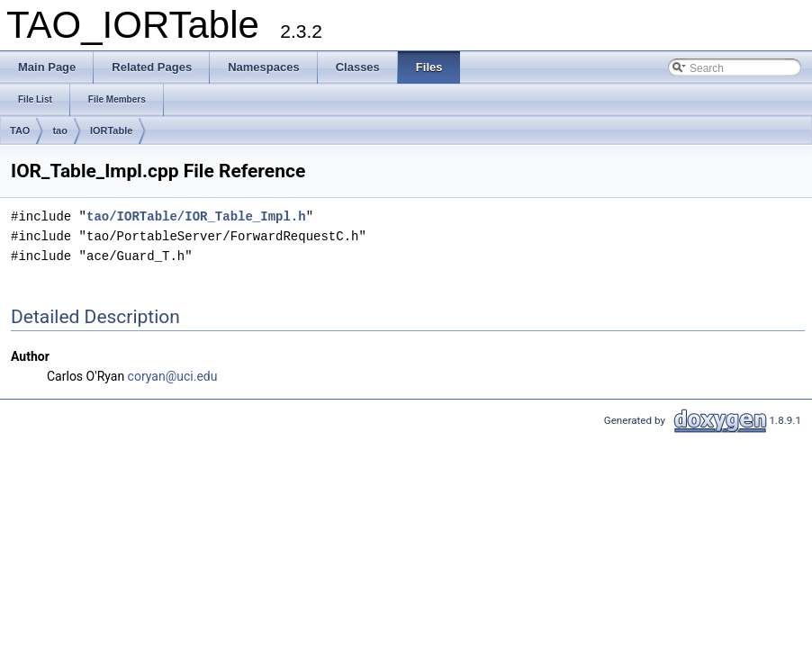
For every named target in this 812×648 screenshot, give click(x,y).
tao (60, 130)
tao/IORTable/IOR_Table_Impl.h (196, 216)
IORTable (111, 130)
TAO (20, 130)
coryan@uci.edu (173, 376)
